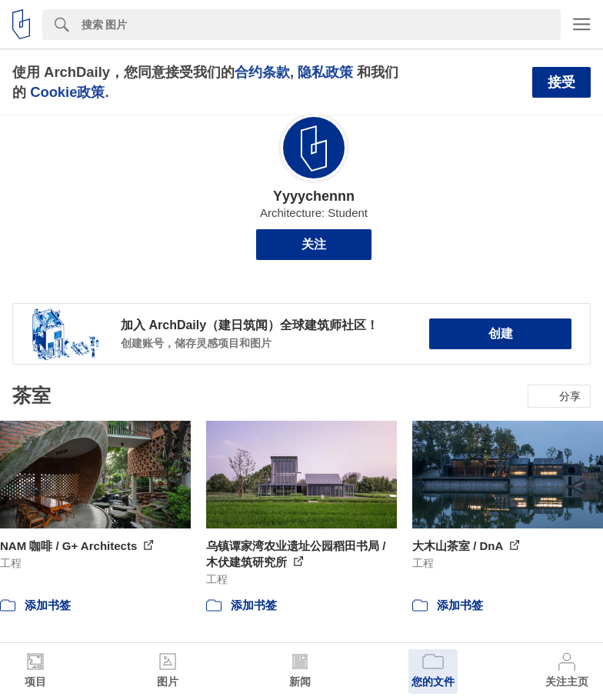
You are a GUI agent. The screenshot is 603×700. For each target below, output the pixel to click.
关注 (314, 244)
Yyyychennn (314, 196)
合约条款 (262, 72)
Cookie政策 (67, 92)
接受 (561, 82)
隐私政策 (325, 72)
